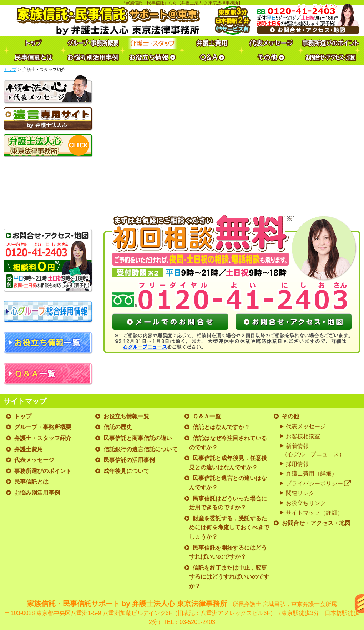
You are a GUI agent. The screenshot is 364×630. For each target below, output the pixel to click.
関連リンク (300, 493)
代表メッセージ (34, 460)
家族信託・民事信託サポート (182, 613)
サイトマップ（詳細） (314, 513)
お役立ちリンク (306, 503)
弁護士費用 (29, 449)
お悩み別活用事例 (37, 493)
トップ (10, 70)
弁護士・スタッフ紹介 (43, 438)
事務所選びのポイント (43, 471)
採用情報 (297, 464)
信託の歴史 (118, 427)
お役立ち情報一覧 (126, 416)
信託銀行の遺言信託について (141, 449)
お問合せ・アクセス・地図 (316, 523)
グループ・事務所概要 (43, 427)
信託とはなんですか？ (221, 427)
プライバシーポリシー (318, 483)
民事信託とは (31, 482)
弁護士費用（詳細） (312, 473)
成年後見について (126, 471)
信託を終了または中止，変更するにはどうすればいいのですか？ (229, 577)
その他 (290, 416)
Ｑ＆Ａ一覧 (207, 416)
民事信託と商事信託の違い (138, 438)
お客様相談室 (303, 436)
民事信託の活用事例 (129, 460)
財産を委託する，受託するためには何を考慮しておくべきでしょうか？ (229, 528)
